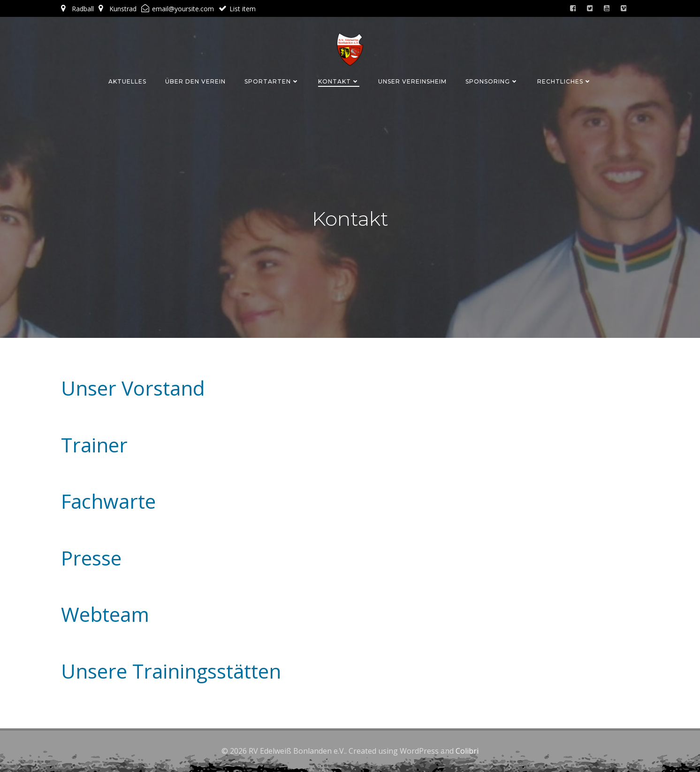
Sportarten (272, 81)
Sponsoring (492, 81)
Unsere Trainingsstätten (171, 671)
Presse (91, 558)
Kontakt (339, 81)
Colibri (467, 751)
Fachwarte (108, 501)
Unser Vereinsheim (412, 81)
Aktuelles (127, 81)
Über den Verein (195, 81)
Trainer (94, 445)
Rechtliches (564, 81)
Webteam (105, 614)
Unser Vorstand (133, 388)
